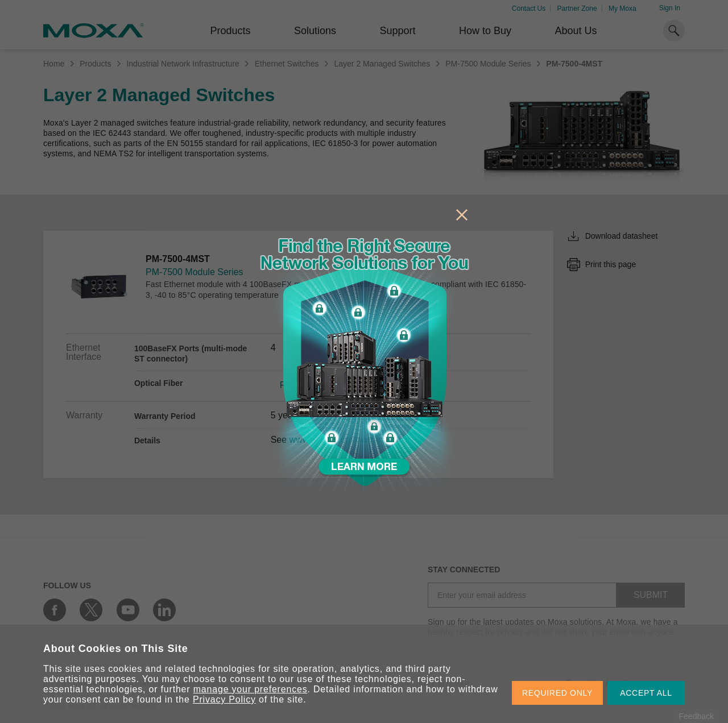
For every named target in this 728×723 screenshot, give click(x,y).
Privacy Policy (224, 699)
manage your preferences (251, 689)
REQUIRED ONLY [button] (557, 693)
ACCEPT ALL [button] (646, 693)
